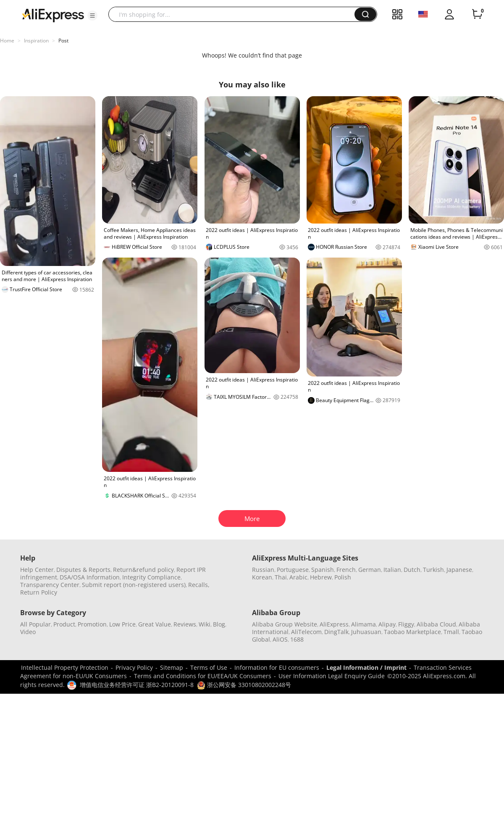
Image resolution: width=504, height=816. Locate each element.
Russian (263, 570)
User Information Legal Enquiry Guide (332, 676)
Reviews (185, 624)
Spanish (323, 570)
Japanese (459, 570)
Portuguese (293, 570)
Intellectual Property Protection (65, 667)
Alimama (364, 624)
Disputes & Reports (83, 570)
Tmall (451, 632)
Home (7, 41)
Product (64, 624)
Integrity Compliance (151, 577)
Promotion (92, 624)
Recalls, (199, 585)
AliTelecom (306, 632)
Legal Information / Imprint (366, 667)
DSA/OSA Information (90, 577)
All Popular (35, 624)
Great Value (155, 624)
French (346, 570)
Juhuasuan (366, 632)
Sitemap (172, 667)
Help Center (37, 570)
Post (63, 41)
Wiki (205, 624)
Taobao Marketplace (412, 632)
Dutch (412, 570)
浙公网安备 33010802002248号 (244, 685)
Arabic (298, 577)
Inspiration (36, 41)
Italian (392, 570)
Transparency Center (50, 585)
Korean (262, 577)
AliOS (280, 639)
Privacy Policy (134, 667)
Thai (281, 577)
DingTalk (336, 632)
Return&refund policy (143, 570)
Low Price (122, 624)
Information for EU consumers (277, 667)
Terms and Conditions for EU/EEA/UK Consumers (203, 676)
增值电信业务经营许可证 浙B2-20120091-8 (137, 685)
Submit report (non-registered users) (134, 585)
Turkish (433, 570)
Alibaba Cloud (436, 624)
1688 (297, 639)
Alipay (387, 624)
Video (28, 632)
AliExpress (334, 624)
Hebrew (321, 577)
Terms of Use (209, 667)
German (370, 570)
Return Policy (39, 592)
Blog (219, 624)
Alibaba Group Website (285, 624)
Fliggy (406, 624)
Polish (343, 577)
